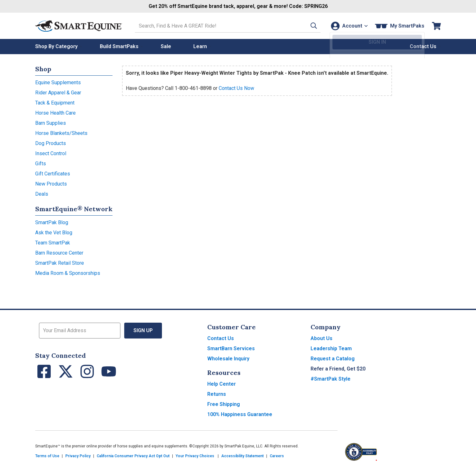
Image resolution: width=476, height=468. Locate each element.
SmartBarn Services (231, 348)
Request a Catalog (333, 359)
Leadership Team (331, 348)
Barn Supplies (51, 123)
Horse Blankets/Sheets (61, 133)
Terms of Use (47, 456)
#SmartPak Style (331, 379)
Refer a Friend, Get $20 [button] (338, 369)
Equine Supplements (58, 82)
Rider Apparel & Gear (58, 93)
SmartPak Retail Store (60, 263)
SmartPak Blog (52, 222)
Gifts (41, 164)
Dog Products (51, 143)
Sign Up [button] (143, 330)
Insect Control (51, 153)
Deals (42, 194)
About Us (322, 338)
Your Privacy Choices (195, 456)
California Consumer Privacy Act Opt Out (133, 456)
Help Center (222, 384)
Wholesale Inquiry (228, 359)
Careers (277, 456)
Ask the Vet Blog (54, 233)
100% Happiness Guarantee (240, 414)
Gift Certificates (53, 174)
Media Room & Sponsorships (68, 273)
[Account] (348, 26)
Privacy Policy (78, 456)
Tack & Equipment (55, 103)
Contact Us (221, 338)
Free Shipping (224, 404)
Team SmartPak (53, 243)
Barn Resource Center (59, 253)
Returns (217, 394)
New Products (51, 184)
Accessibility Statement (242, 456)
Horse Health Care (55, 113)
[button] (310, 26)
